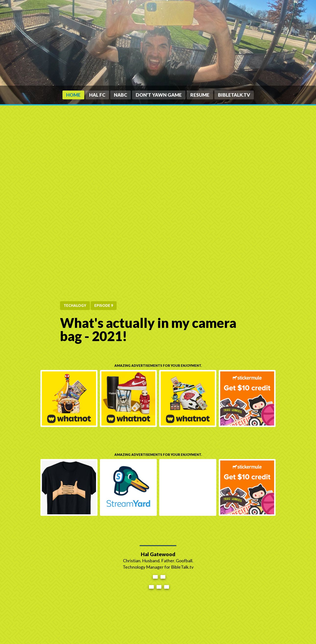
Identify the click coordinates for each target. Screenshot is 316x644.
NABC (121, 95)
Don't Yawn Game (159, 95)
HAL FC (97, 95)
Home (73, 95)
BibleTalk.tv (234, 95)
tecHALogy (75, 305)
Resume (200, 95)
